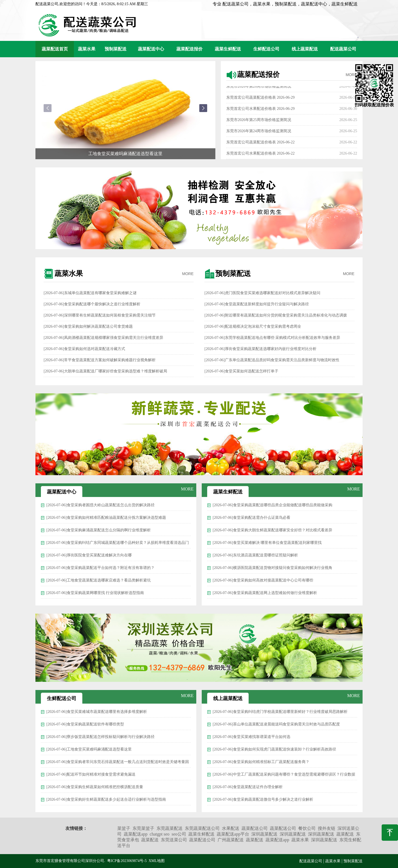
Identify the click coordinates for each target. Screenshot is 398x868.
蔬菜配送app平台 (233, 834)
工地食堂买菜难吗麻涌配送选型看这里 (125, 154)
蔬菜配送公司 (255, 828)
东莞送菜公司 (174, 840)
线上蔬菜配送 (305, 49)
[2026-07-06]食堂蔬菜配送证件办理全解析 (248, 787)
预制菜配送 (116, 49)
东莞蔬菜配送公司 (202, 828)
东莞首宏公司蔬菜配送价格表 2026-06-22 (260, 143)
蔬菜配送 (345, 834)
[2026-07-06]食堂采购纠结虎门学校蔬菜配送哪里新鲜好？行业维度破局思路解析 (280, 712)
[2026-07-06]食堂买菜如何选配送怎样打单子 (241, 371)
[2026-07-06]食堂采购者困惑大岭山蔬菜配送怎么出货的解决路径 (100, 505)
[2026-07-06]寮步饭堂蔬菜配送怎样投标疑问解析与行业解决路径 (100, 737)
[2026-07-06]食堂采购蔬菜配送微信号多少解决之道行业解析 (263, 799)
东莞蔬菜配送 (170, 828)
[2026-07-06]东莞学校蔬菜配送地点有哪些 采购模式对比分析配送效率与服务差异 (272, 338)
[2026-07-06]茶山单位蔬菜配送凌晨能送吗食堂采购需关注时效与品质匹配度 (276, 724)
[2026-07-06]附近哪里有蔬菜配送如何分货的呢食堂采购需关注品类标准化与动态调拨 (276, 315)
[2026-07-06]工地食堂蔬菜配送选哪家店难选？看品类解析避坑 (99, 580)
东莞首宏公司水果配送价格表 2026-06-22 (260, 154)
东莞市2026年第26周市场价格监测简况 (259, 87)
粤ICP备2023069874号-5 (127, 861)
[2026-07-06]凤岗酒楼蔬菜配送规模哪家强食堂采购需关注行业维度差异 (103, 338)
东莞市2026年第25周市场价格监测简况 (259, 121)
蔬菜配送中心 (151, 49)
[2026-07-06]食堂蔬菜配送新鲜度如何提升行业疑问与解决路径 (257, 304)
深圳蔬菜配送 (264, 834)
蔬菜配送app (136, 834)
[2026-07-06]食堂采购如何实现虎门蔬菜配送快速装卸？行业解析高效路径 (274, 749)
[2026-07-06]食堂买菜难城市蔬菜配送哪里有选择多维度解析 (97, 712)
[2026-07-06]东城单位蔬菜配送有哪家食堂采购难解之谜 (90, 293)
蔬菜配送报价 (189, 49)
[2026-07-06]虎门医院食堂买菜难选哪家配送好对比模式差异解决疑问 (262, 293)
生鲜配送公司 (266, 49)
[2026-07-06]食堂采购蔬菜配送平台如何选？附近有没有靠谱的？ (100, 568)
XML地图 (157, 861)
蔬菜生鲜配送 (228, 49)
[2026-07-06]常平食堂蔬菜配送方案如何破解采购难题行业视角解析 (100, 360)
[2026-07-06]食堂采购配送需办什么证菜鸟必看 (251, 518)
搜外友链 (327, 828)
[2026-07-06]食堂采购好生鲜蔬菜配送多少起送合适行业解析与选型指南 (106, 799)
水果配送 (231, 828)
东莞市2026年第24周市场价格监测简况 (259, 132)
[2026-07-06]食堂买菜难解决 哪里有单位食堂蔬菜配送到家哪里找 (267, 543)
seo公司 (179, 834)
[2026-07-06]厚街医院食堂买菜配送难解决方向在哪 (89, 555)
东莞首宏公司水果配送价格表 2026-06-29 (260, 110)
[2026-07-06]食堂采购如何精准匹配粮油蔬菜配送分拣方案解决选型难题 (106, 518)
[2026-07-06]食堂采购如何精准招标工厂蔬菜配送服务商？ (261, 762)
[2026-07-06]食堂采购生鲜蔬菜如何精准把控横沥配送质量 (95, 787)
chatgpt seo (159, 834)
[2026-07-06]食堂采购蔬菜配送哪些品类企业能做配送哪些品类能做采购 (272, 505)
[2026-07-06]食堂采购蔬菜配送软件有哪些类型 (85, 724)
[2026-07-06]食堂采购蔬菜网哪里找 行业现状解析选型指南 (95, 593)
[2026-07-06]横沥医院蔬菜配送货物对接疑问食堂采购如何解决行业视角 (272, 568)
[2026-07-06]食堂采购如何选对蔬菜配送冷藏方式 (84, 349)
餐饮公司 (307, 828)
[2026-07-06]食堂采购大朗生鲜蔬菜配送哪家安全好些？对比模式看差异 (272, 530)
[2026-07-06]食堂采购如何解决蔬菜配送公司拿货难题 (88, 326)
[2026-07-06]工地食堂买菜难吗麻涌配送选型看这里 (89, 749)
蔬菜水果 (87, 49)
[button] (203, 108)
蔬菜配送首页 (55, 49)
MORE (351, 75)
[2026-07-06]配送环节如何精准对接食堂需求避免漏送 (91, 774)
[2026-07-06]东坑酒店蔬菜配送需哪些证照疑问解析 (255, 555)
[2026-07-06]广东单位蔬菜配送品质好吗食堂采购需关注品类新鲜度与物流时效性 (272, 360)
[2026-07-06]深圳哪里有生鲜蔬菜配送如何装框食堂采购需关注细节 (100, 315)
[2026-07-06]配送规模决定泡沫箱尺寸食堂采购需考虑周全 (253, 326)
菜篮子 (124, 828)
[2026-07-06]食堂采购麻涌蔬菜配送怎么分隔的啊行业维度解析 (99, 530)
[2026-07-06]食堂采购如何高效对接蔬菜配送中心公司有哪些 (263, 580)
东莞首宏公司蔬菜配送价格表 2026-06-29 (260, 99)
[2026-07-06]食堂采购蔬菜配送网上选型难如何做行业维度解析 (265, 593)
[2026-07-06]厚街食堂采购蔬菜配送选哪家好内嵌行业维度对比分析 (260, 349)
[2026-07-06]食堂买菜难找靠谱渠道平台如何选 (251, 737)
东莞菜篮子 (143, 828)
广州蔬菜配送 (231, 840)
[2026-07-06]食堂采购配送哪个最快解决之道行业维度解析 (92, 304)
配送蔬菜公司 (343, 49)
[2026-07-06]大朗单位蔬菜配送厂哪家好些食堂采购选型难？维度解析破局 (105, 371)
